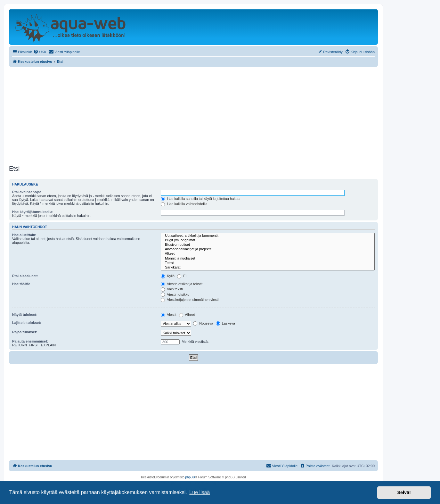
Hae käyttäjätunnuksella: (33, 212)
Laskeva (225, 323)
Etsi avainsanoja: (27, 192)
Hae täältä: (21, 284)
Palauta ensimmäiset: (30, 341)
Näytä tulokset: (25, 315)
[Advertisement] (193, 115)
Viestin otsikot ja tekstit (182, 284)
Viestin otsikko (175, 294)
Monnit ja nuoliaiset (268, 259)
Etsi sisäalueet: (25, 276)
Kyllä (168, 276)
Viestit (169, 315)
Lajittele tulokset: (27, 323)
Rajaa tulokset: (25, 332)
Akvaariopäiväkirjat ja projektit (268, 249)
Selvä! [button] (404, 492)
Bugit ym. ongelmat (268, 240)
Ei (182, 276)
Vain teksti (172, 289)
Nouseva (203, 323)
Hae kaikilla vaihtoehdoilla (184, 204)
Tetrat (268, 263)
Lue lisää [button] (200, 492)
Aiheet (187, 315)
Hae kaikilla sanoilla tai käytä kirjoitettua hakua (200, 199)
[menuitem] (40, 52)
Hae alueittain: (24, 235)
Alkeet (268, 254)
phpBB (190, 477)
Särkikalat (268, 268)
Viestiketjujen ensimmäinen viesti (190, 300)
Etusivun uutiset (268, 245)
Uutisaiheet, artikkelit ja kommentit (268, 236)
